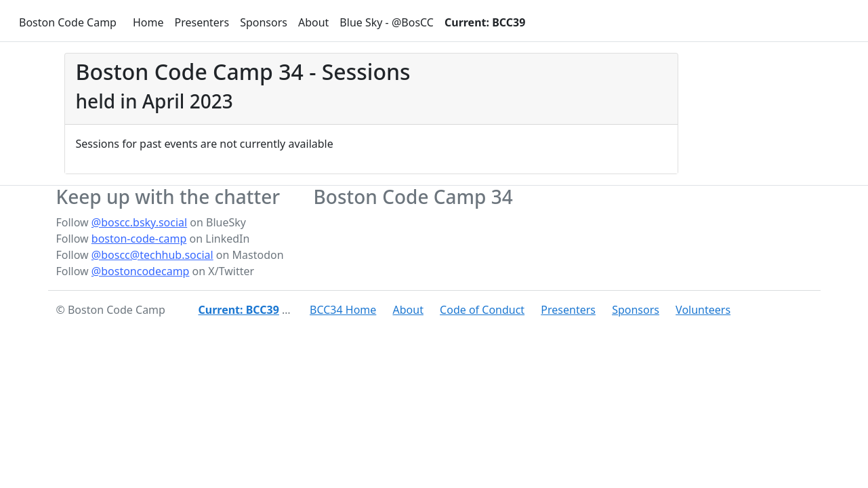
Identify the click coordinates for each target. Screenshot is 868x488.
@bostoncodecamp (141, 271)
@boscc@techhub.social (152, 255)
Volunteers (703, 310)
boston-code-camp (139, 239)
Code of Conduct (482, 310)
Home (148, 22)
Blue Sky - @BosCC (387, 22)
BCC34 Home (343, 310)
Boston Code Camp (68, 22)
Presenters (202, 22)
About (313, 22)
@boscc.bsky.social (139, 222)
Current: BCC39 (485, 22)
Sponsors (264, 22)
